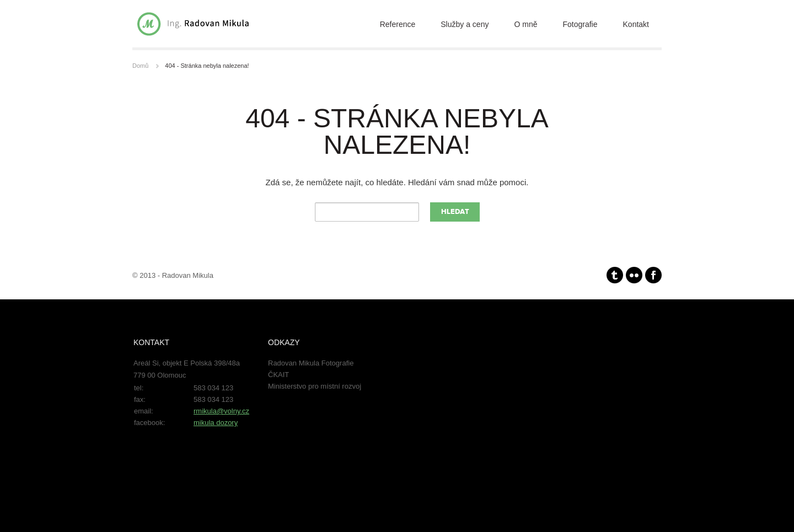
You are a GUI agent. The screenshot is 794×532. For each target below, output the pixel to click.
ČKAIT (278, 375)
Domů (140, 66)
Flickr (634, 275)
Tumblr (615, 275)
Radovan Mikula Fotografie (311, 363)
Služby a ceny (465, 24)
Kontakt (636, 24)
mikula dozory (216, 423)
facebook (653, 275)
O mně (525, 24)
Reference (398, 24)
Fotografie (580, 24)
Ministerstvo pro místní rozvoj (315, 386)
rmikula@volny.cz (221, 411)
